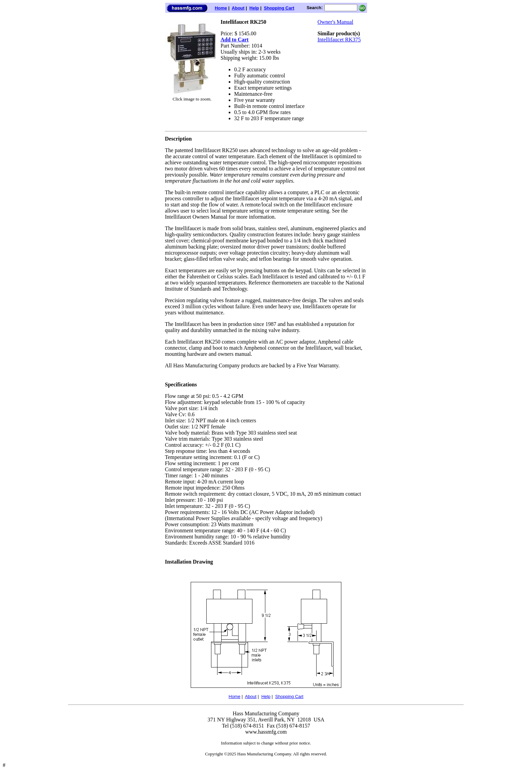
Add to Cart (235, 40)
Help (254, 8)
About (238, 8)
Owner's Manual (336, 22)
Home (221, 8)
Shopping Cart (279, 8)
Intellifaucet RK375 (339, 40)
